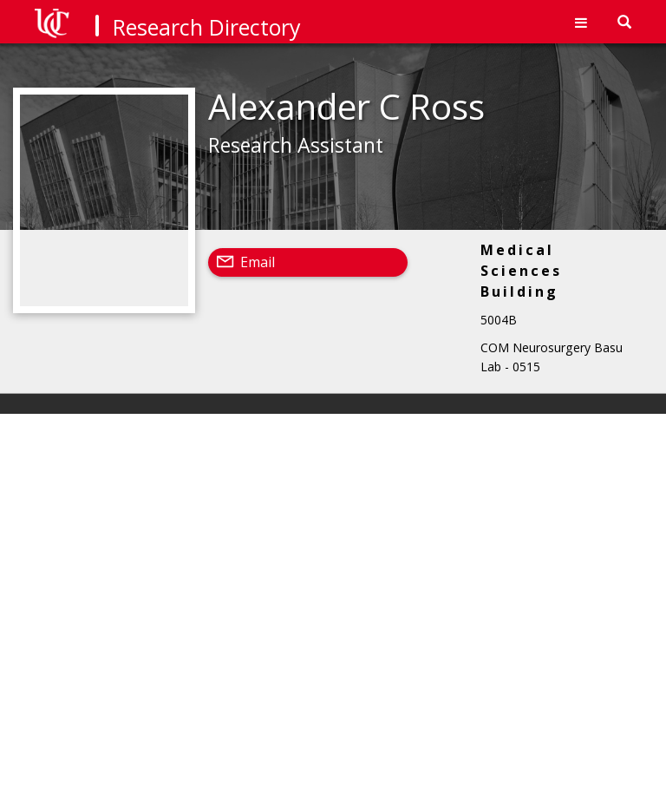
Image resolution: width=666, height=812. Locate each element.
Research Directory (207, 27)
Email (258, 262)
